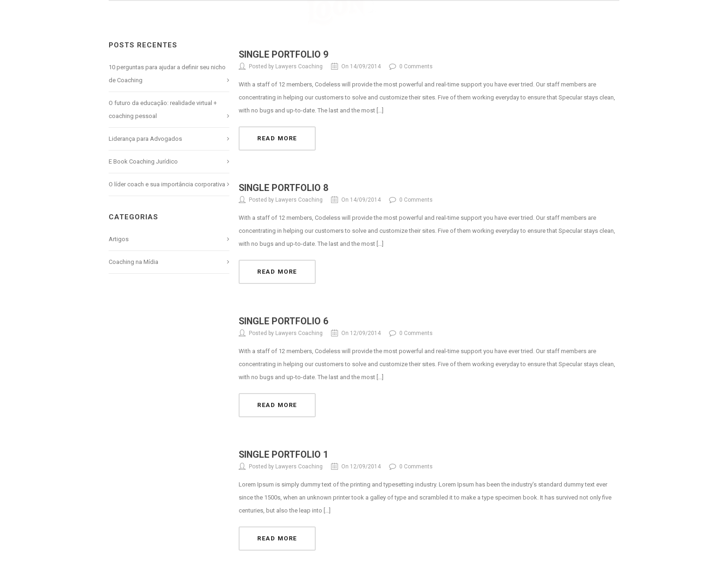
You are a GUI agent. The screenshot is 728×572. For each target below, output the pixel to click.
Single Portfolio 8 (284, 187)
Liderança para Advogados (145, 139)
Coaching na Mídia (133, 262)
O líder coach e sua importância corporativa (167, 184)
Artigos (119, 239)
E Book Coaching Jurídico (143, 161)
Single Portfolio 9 (284, 54)
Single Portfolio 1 (284, 453)
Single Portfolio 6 (284, 320)
